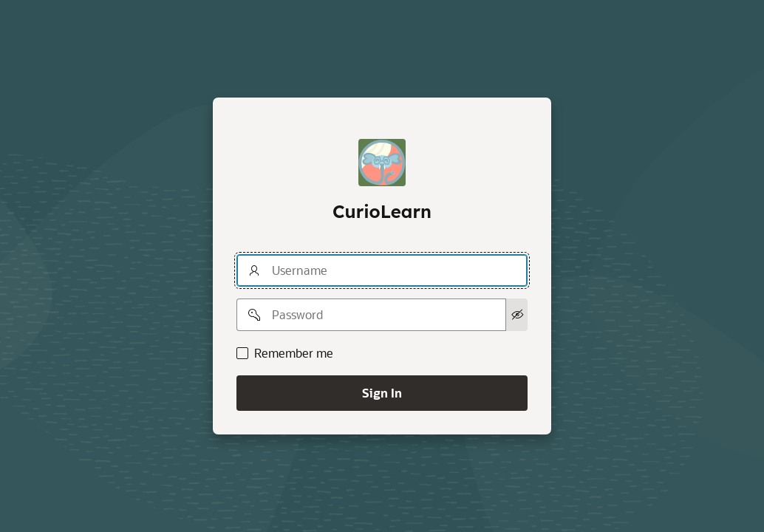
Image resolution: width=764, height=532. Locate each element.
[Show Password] (517, 315)
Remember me (294, 353)
